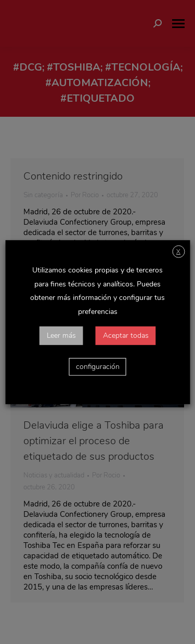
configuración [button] (98, 367)
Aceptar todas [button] (126, 335)
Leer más (61, 335)
